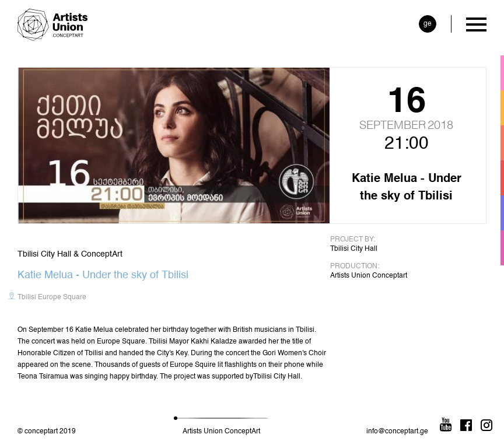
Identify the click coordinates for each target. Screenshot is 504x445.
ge (428, 24)
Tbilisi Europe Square (52, 297)
